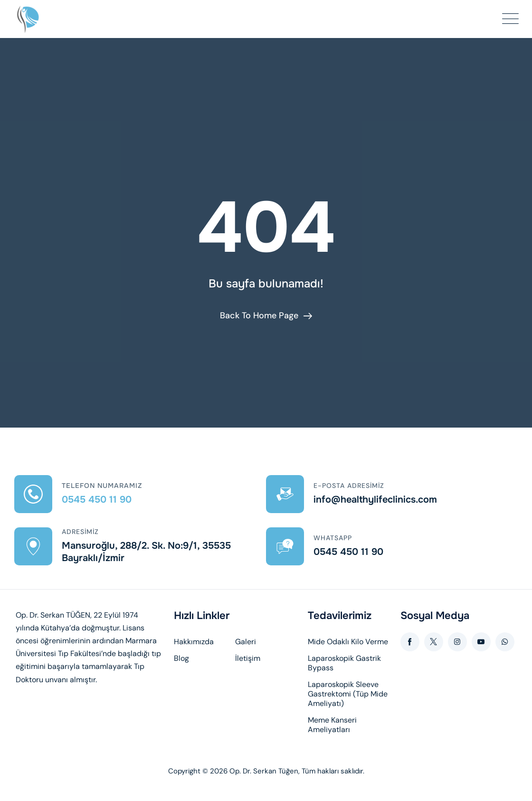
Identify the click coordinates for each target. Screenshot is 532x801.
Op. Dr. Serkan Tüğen (264, 771)
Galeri (246, 642)
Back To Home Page (259, 315)
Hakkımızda (194, 642)
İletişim (248, 658)
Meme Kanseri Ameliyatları (332, 725)
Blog (181, 658)
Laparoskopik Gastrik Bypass (344, 663)
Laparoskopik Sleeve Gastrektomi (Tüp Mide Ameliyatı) (348, 694)
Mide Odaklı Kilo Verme (348, 642)
